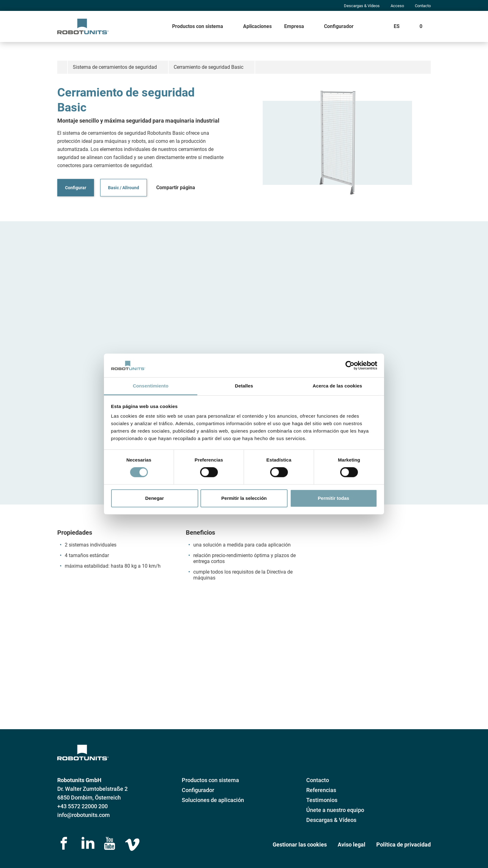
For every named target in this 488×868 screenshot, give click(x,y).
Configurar (76, 188)
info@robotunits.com (84, 815)
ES (397, 26)
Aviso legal (352, 845)
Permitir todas (333, 498)
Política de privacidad (404, 845)
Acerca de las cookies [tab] (338, 386)
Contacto (423, 6)
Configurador (339, 26)
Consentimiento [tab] (151, 386)
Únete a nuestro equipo (335, 810)
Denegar (154, 498)
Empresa (294, 26)
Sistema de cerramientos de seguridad (115, 67)
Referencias (321, 790)
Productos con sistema (198, 26)
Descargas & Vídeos (362, 6)
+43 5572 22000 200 (82, 806)
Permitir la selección (244, 498)
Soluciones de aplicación (213, 800)
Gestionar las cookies (300, 845)
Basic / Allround (124, 188)
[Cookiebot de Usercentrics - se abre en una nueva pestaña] (350, 365)
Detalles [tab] (244, 386)
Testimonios (322, 800)
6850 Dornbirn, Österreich (89, 798)
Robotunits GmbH (79, 780)
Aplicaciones (257, 26)
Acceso (397, 6)
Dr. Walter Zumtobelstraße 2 (92, 789)
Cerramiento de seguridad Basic (209, 67)
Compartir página (176, 188)
